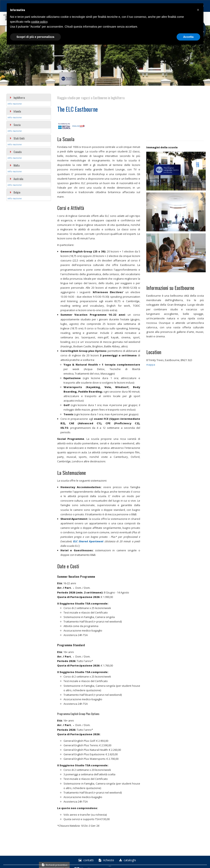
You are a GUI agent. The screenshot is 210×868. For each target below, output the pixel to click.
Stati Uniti (17, 138)
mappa (151, 365)
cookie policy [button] (39, 22)
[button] (198, 10)
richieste (106, 860)
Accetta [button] (188, 37)
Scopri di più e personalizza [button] (35, 37)
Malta (15, 165)
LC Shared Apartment (89, 541)
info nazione (15, 104)
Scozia (15, 125)
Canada (16, 152)
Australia (16, 179)
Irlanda (15, 111)
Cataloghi (127, 860)
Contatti (86, 860)
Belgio (15, 192)
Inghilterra (17, 97)
